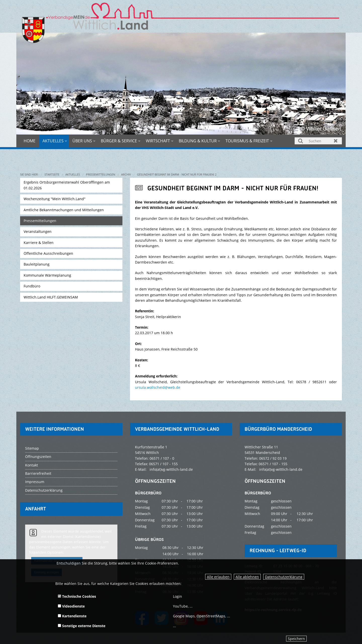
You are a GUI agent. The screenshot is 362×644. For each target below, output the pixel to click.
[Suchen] (318, 141)
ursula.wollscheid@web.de (158, 387)
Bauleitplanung (37, 264)
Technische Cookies (77, 596)
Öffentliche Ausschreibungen (48, 253)
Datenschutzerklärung (284, 577)
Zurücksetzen (336, 141)
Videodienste (71, 606)
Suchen (301, 141)
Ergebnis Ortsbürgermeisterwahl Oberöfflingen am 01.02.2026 (67, 185)
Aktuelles (53, 141)
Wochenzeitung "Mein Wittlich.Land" (55, 199)
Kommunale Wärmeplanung (47, 275)
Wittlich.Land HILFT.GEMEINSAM (51, 297)
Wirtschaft (158, 141)
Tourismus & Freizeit (247, 141)
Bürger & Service (119, 141)
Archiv (126, 174)
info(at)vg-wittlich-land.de (171, 469)
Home (30, 141)
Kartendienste (72, 616)
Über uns (82, 141)
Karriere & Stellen (39, 243)
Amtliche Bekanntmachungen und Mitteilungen (64, 210)
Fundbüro (32, 286)
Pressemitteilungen (101, 174)
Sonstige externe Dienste (82, 626)
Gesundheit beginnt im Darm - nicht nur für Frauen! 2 (177, 174)
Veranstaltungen (38, 231)
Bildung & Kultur (198, 141)
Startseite (52, 174)
